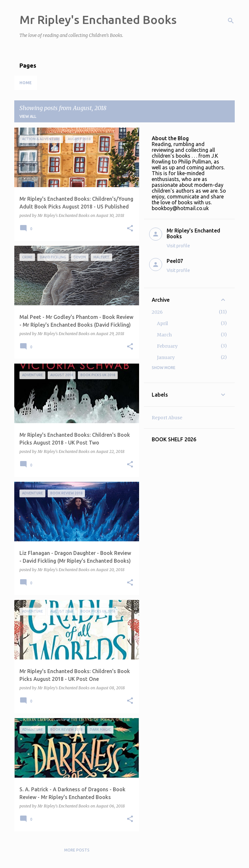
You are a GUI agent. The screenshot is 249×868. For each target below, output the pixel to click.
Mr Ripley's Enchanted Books (98, 20)
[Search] (231, 21)
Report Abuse (167, 418)
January (166, 357)
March (164, 335)
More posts (77, 850)
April (162, 323)
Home (26, 83)
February (167, 346)
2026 (157, 312)
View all (28, 116)
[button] (130, 229)
